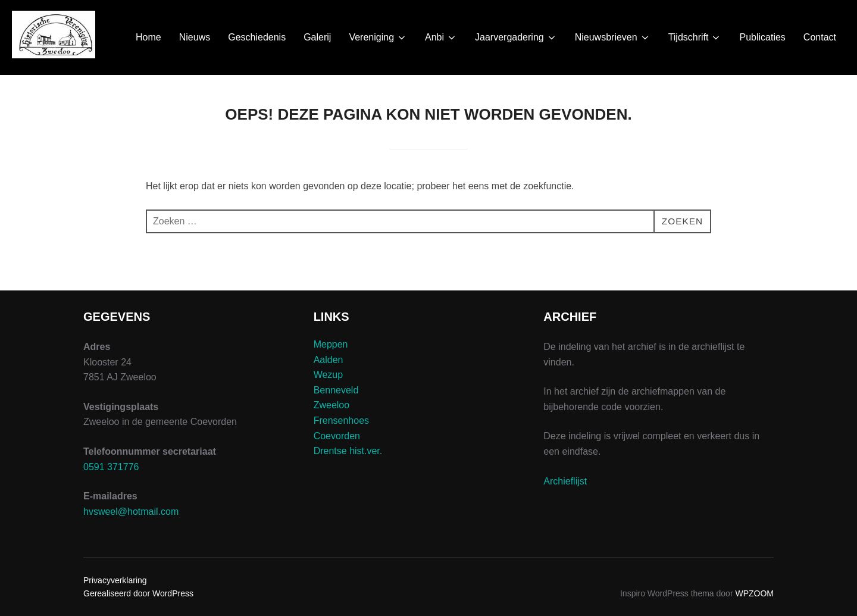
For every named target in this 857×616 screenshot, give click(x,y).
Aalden (329, 360)
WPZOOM (754, 593)
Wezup (329, 375)
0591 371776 (111, 467)
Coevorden (337, 436)
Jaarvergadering (516, 37)
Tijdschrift (695, 37)
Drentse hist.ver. (348, 451)
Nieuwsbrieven (613, 37)
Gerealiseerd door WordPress (138, 593)
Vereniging (378, 37)
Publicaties (762, 37)
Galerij (317, 37)
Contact (820, 37)
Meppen (331, 344)
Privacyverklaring (115, 580)
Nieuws (195, 37)
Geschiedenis (257, 37)
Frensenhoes (341, 420)
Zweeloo (331, 405)
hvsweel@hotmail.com (131, 512)
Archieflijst (565, 481)
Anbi (441, 37)
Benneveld (336, 390)
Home (148, 37)
